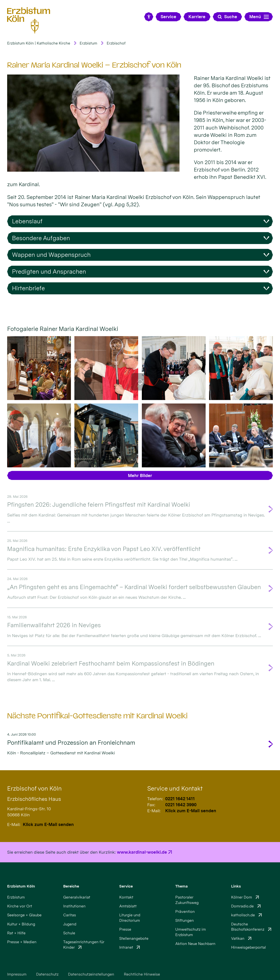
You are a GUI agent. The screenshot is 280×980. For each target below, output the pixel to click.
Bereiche (71, 886)
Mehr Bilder (140, 475)
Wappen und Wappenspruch (51, 255)
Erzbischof (116, 43)
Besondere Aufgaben (41, 238)
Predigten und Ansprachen (49, 272)
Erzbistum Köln (21, 886)
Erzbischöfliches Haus (34, 799)
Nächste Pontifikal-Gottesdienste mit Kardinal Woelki (97, 716)
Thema (181, 886)
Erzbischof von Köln (34, 788)
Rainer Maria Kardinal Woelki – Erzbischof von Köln (94, 65)
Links (236, 886)
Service (126, 886)
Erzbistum (88, 43)
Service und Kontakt (175, 788)
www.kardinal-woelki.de (142, 852)
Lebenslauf (27, 221)
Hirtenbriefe (28, 288)
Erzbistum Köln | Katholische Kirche (39, 43)
